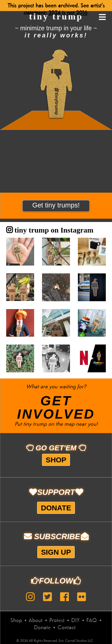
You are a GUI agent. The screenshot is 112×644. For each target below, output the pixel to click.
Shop (56, 460)
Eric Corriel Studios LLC (76, 641)
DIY (75, 621)
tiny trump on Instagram (50, 230)
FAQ (92, 621)
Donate (56, 508)
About (36, 621)
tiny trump (56, 16)
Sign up (56, 552)
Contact (67, 628)
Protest (57, 621)
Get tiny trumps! (56, 205)
